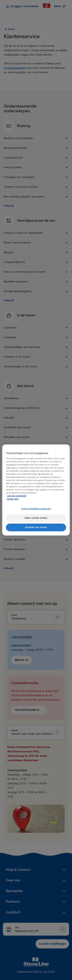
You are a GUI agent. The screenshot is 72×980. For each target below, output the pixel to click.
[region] (36, 490)
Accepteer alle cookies (36, 527)
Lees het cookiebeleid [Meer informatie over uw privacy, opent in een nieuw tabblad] (16, 496)
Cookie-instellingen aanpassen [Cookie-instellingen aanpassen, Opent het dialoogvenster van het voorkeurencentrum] (36, 509)
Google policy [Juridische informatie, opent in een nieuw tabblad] (13, 499)
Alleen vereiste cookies (36, 518)
